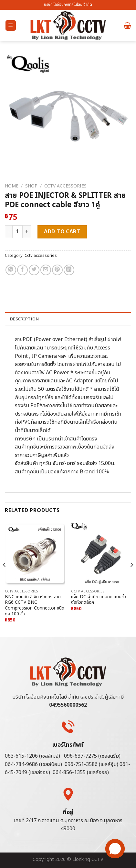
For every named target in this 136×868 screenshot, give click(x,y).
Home (12, 186)
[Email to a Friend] (46, 270)
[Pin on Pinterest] (57, 270)
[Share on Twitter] (34, 270)
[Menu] (11, 26)
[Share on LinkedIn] (69, 270)
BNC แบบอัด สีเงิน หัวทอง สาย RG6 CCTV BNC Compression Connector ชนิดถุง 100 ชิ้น (35, 606)
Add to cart (62, 232)
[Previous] (5, 578)
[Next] (131, 578)
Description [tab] (24, 319)
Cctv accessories (65, 186)
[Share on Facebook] (22, 270)
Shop (31, 186)
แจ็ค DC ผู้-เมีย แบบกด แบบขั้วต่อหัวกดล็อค (99, 600)
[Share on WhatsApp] (11, 270)
